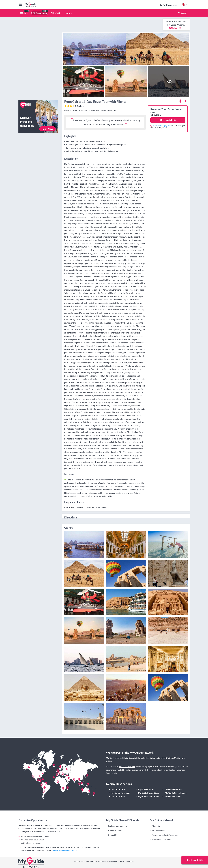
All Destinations (159, 831)
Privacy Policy (111, 861)
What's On (56, 13)
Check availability (168, 120)
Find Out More (176, 28)
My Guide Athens (173, 796)
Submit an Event (115, 831)
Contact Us (113, 835)
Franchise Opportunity (161, 839)
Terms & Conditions (126, 861)
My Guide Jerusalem (121, 793)
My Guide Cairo (119, 789)
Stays (24, 13)
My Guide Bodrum (173, 789)
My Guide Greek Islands (176, 793)
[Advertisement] (38, 58)
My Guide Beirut (119, 796)
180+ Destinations (127, 767)
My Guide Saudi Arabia (149, 796)
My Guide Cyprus (146, 789)
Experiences (40, 13)
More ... (69, 13)
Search (183, 13)
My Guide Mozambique (149, 793)
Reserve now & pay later (162, 126)
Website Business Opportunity (64, 850)
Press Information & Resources (165, 835)
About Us (156, 826)
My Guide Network (155, 758)
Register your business (117, 826)
